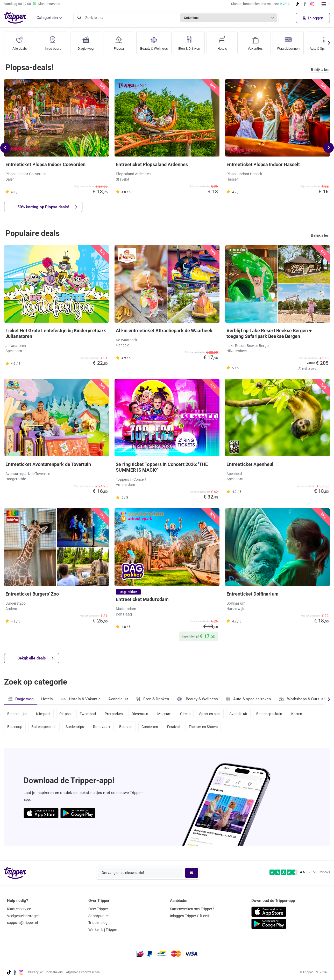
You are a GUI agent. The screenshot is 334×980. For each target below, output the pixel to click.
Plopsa (119, 41)
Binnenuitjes (17, 714)
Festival (176, 727)
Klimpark (44, 714)
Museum (167, 714)
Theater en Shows (206, 727)
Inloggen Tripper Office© (190, 916)
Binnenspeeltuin (273, 714)
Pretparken (115, 714)
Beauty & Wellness (155, 41)
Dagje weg (86, 41)
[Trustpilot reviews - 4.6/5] (300, 872)
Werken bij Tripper (103, 930)
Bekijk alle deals (36, 658)
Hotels (226, 41)
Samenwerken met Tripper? (192, 909)
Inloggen (313, 18)
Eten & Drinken (192, 41)
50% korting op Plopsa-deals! (47, 207)
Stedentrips (76, 727)
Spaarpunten (99, 916)
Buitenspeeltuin (45, 727)
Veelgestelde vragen (23, 916)
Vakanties (259, 41)
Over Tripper (98, 909)
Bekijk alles (320, 70)
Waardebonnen (293, 41)
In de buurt (53, 41)
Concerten (152, 727)
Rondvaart (103, 727)
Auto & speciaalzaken (249, 699)
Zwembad (89, 714)
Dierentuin (142, 714)
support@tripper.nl (22, 923)
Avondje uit (118, 699)
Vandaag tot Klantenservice (32, 4)
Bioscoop (15, 727)
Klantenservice (19, 909)
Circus (188, 714)
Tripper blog (98, 923)
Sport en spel (213, 714)
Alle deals (20, 41)
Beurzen (127, 727)
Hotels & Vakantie (81, 698)
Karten (301, 714)
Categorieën (47, 18)
